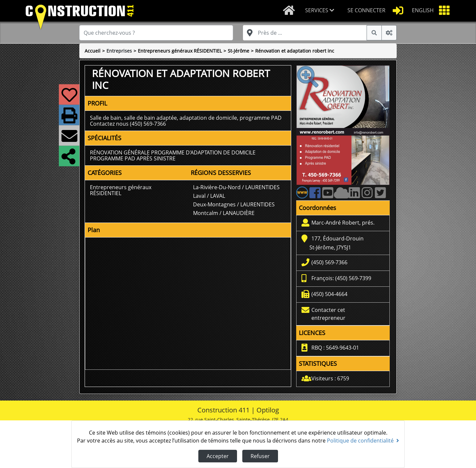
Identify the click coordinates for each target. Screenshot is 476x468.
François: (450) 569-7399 (341, 278)
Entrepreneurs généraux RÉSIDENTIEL (180, 51)
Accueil (93, 51)
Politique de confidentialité (363, 441)
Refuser (260, 456)
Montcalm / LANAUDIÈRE (224, 213)
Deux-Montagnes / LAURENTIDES (234, 204)
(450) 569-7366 (329, 262)
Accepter (218, 456)
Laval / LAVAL (209, 196)
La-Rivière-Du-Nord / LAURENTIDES (236, 187)
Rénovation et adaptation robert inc (295, 51)
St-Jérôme (238, 51)
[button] (321, 11)
